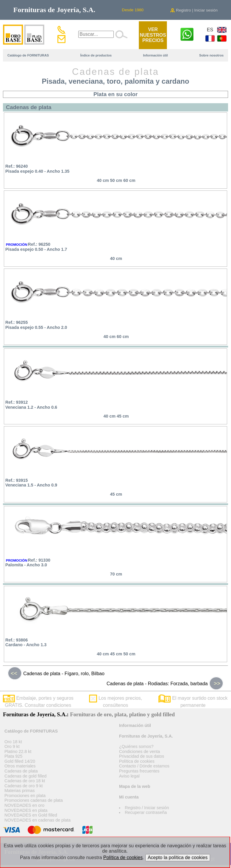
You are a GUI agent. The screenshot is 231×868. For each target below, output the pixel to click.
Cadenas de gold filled (25, 776)
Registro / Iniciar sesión (147, 808)
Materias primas (19, 791)
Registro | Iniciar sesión (194, 10)
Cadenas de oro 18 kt (25, 781)
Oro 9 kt (12, 746)
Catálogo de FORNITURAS (28, 55)
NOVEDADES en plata (26, 810)
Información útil (155, 55)
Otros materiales (20, 766)
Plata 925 (13, 756)
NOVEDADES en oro (24, 805)
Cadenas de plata (21, 771)
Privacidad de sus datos (142, 756)
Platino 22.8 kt (18, 751)
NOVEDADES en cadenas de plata (38, 820)
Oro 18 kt (13, 742)
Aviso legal (129, 776)
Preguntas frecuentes (139, 771)
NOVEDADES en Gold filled (31, 815)
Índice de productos (96, 55)
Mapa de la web (135, 786)
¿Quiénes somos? (136, 746)
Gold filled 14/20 (20, 761)
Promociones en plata (25, 796)
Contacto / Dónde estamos (144, 766)
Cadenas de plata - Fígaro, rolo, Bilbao (56, 673)
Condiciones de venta (139, 751)
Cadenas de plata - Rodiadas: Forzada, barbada (165, 683)
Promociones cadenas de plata (34, 800)
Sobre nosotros (211, 55)
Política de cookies (137, 761)
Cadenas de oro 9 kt (24, 786)
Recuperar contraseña (146, 812)
